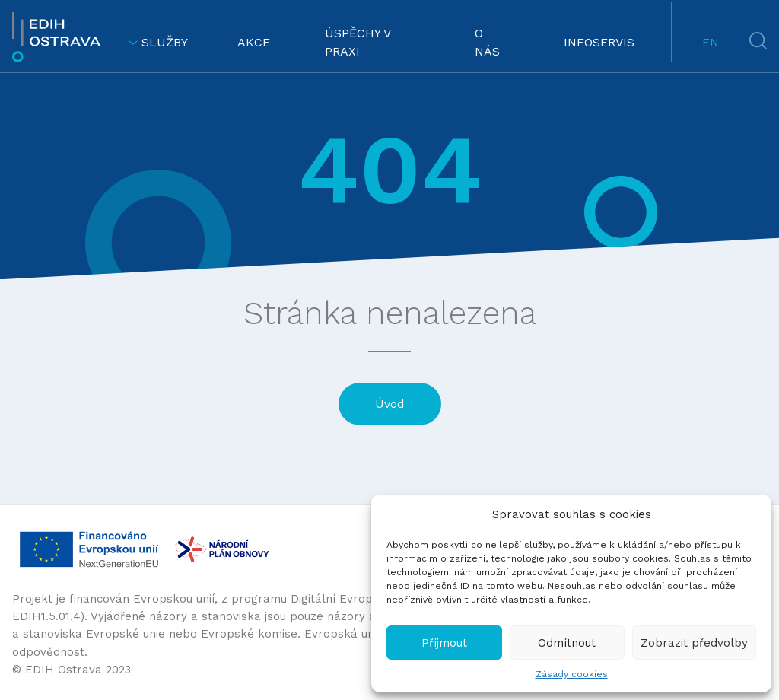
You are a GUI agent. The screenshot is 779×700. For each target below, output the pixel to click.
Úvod (390, 404)
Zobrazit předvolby (694, 643)
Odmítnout (567, 643)
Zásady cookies (572, 674)
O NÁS (487, 42)
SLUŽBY (158, 43)
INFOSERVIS (599, 42)
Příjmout (444, 643)
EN (711, 42)
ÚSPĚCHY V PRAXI (358, 42)
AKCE (254, 42)
